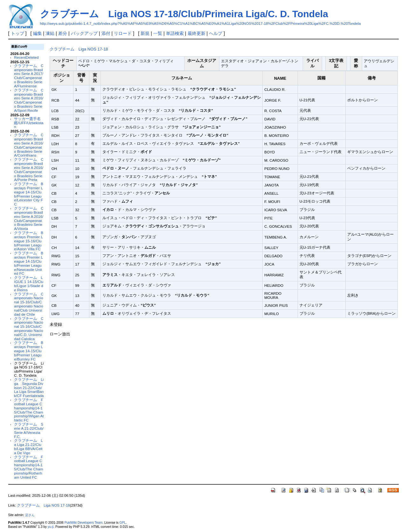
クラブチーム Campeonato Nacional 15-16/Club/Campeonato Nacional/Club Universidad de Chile (29, 304)
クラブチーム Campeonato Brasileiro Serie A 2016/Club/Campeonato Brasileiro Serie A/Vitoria (29, 218)
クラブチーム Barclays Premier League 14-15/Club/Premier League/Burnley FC (29, 351)
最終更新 (197, 33)
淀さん (30, 515)
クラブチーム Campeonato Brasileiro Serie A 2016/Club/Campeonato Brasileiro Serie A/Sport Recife (29, 100)
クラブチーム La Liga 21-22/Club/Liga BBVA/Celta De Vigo (28, 446)
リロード (123, 33)
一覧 (158, 33)
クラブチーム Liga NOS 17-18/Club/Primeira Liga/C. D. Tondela (184, 14)
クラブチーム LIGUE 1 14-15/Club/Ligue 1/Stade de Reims (29, 283)
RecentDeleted (26, 57)
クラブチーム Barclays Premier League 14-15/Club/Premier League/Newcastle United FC (29, 263)
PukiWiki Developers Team (84, 523)
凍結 (50, 33)
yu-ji (51, 527)
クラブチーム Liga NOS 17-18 (79, 49)
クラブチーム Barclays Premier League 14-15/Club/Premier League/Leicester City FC (29, 194)
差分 (63, 33)
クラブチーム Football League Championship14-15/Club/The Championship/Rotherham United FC (28, 467)
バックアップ (84, 33)
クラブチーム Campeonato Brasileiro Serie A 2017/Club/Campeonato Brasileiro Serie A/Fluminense (29, 76)
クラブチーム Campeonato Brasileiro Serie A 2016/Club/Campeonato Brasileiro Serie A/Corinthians (29, 145)
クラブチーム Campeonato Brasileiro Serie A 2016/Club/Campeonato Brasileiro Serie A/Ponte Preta (29, 169)
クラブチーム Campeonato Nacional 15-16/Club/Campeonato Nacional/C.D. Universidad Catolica (29, 329)
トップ (17, 33)
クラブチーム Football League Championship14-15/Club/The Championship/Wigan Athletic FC (29, 410)
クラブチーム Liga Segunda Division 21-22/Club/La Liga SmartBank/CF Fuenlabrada (29, 387)
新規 (145, 33)
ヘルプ (216, 33)
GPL (123, 523)
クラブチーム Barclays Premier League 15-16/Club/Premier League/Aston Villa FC (29, 241)
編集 (38, 33)
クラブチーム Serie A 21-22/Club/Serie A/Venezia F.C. (29, 430)
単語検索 (175, 33)
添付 (106, 33)
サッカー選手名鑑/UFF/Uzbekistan (29, 123)
